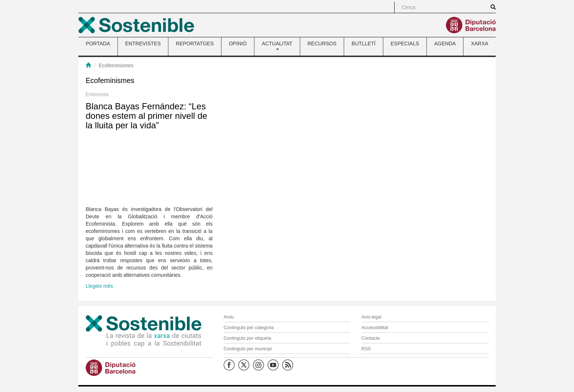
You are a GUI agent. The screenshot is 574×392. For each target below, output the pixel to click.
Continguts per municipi (248, 349)
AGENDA (445, 44)
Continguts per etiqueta (247, 338)
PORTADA (98, 44)
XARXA (479, 44)
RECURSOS (322, 44)
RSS (366, 349)
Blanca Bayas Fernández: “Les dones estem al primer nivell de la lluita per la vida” (146, 116)
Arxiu (229, 317)
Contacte (370, 338)
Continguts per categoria (249, 328)
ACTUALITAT (277, 45)
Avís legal (371, 317)
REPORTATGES (195, 44)
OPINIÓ (238, 44)
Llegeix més (99, 286)
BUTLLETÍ (363, 44)
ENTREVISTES (143, 44)
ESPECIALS (405, 44)
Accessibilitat (375, 328)
